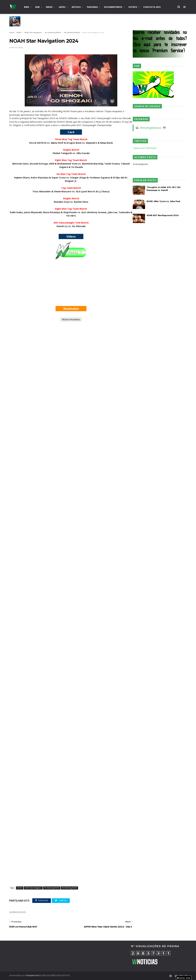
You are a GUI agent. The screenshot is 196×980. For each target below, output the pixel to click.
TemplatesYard (32, 975)
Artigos (76, 7)
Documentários (113, 7)
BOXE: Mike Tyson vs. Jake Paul (163, 201)
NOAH (19, 33)
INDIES (49, 7)
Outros (133, 7)
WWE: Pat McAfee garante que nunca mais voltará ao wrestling (53, 24)
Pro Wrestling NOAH (53, 33)
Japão (62, 7)
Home (12, 33)
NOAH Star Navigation (33, 33)
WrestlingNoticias (151, 128)
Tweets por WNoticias (145, 148)
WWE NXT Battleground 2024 (163, 215)
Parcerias (92, 7)
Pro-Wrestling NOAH (72, 33)
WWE (26, 7)
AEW (37, 7)
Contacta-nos (152, 7)
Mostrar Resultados (71, 319)
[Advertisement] (71, 285)
